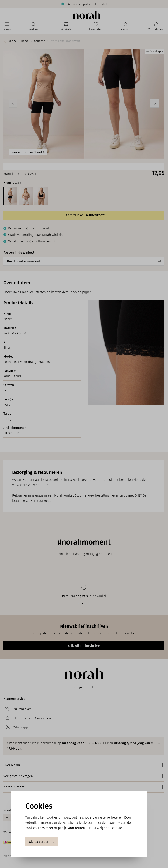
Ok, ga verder (42, 842)
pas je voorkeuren (71, 828)
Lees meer (46, 828)
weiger (102, 828)
